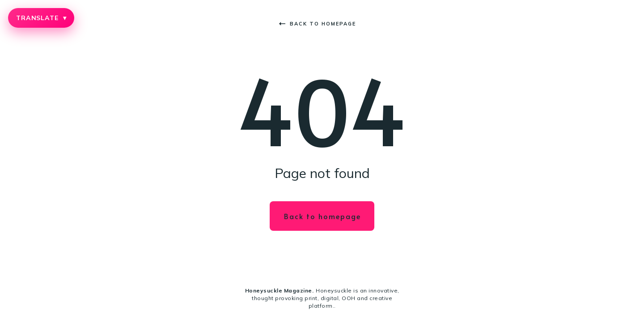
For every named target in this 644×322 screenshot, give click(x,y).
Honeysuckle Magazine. (280, 290)
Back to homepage (318, 24)
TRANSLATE (41, 18)
